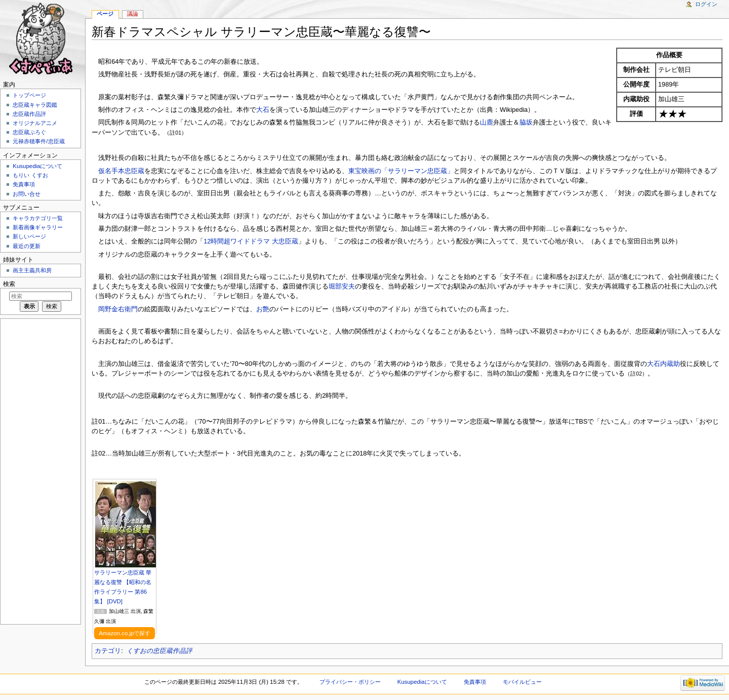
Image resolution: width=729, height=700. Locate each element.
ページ (105, 14)
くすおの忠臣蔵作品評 (159, 651)
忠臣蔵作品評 (29, 114)
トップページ (29, 95)
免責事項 (24, 184)
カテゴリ (108, 651)
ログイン (706, 4)
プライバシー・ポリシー (350, 682)
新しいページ (29, 236)
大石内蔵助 (663, 364)
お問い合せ (27, 194)
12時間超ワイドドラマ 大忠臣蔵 (251, 241)
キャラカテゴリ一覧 (38, 218)
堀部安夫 (342, 286)
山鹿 (487, 122)
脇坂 (526, 122)
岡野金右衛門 (118, 309)
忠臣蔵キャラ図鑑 (35, 105)
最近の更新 (27, 246)
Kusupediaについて (37, 166)
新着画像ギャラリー (38, 227)
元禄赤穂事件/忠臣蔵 (38, 141)
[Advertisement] (39, 471)
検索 (9, 284)
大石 (263, 110)
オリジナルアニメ (35, 123)
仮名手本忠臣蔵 (121, 171)
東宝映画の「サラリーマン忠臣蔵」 (401, 171)
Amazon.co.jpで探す (125, 633)
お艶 (263, 309)
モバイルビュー (522, 682)
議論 (133, 14)
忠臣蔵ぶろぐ (29, 132)
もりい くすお (30, 175)
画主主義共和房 (32, 270)
